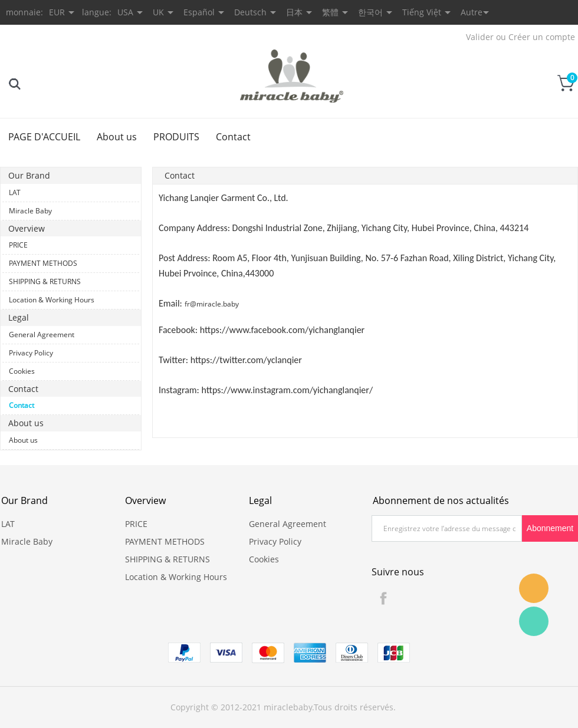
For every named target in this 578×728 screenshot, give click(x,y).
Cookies (22, 371)
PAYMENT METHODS (43, 263)
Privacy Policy (31, 353)
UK (158, 12)
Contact (233, 137)
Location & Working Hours (52, 300)
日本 (294, 12)
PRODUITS (176, 137)
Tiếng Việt (422, 12)
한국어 (370, 12)
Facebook (383, 598)
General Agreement (42, 335)
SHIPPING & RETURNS (45, 281)
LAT (15, 192)
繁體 (330, 12)
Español (199, 12)
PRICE (18, 245)
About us (117, 137)
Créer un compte (542, 37)
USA (125, 12)
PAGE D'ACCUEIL (44, 137)
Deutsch (250, 12)
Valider (480, 37)
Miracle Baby (30, 211)
